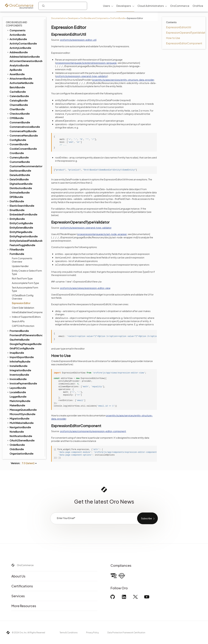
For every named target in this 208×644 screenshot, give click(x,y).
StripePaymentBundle (21, 392)
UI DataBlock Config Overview (23, 126)
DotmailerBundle (20, 22)
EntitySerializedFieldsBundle (26, 70)
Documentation (59, 18)
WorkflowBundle (18, 454)
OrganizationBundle (21, 283)
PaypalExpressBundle (22, 296)
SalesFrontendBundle (21, 344)
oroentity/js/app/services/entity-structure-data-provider (123, 80)
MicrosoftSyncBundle (22, 243)
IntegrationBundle (20, 200)
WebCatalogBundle (21, 436)
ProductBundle (17, 313)
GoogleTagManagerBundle (26, 173)
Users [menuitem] (107, 6)
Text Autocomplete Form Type (25, 119)
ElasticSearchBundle (20, 35)
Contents (171, 22)
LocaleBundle (16, 221)
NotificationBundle (21, 265)
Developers (73, 18)
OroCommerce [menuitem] (180, 6)
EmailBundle (16, 39)
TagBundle (14, 401)
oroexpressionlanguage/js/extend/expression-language (86, 63)
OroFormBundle (118, 18)
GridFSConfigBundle (22, 178)
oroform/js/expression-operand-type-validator (81, 76)
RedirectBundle (19, 327)
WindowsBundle (19, 449)
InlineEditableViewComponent (27, 142)
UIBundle (13, 427)
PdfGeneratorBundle (20, 300)
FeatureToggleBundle (22, 74)
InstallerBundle (17, 195)
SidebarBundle (18, 384)
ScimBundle (17, 349)
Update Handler (20, 95)
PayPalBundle (18, 292)
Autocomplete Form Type (25, 112)
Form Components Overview (22, 89)
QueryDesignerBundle (21, 322)
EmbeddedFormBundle (23, 44)
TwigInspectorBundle (22, 423)
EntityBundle (16, 48)
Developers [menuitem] (124, 6)
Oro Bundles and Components (94, 18)
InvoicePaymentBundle (22, 213)
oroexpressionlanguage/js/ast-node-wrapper (102, 234)
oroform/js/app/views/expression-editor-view (85, 288)
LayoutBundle (16, 217)
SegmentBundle (19, 366)
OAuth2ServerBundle (21, 270)
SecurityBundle (19, 362)
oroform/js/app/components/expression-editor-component (93, 431)
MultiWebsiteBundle (20, 252)
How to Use (173, 38)
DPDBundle (16, 26)
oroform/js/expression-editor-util (78, 40)
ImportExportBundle (20, 186)
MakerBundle (17, 235)
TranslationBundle (19, 419)
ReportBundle (18, 335)
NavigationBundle (19, 256)
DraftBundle (15, 31)
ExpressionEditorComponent (184, 43)
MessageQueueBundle (22, 239)
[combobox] (63, 6)
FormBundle (15, 83)
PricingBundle (16, 309)
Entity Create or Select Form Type (27, 102)
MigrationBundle (18, 248)
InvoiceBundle (17, 208)
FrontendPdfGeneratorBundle (26, 165)
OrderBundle (16, 274)
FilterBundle (15, 79)
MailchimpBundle (20, 230)
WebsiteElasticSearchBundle (24, 441)
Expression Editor (21, 132)
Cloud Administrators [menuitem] (151, 6)
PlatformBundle (17, 305)
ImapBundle (15, 182)
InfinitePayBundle (20, 191)
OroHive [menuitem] (198, 6)
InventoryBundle (19, 204)
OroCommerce (25, 565)
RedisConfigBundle (20, 331)
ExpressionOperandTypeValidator (187, 33)
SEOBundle (15, 375)
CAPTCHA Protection (23, 155)
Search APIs (18, 151)
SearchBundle (16, 357)
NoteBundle (17, 261)
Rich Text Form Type (22, 108)
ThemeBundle (18, 414)
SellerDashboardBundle (24, 371)
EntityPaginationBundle (24, 66)
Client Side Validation (23, 137)
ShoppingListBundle (20, 379)
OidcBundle (17, 278)
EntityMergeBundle (21, 61)
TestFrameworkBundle (21, 410)
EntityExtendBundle (21, 57)
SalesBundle (17, 340)
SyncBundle (15, 397)
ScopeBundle (18, 353)
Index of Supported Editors (25, 146)
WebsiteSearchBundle (21, 445)
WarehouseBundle (20, 432)
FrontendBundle (18, 160)
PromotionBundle (20, 318)
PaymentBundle (17, 287)
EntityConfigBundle (21, 53)
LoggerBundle (18, 226)
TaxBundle (16, 406)
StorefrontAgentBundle (23, 388)
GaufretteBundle (19, 169)
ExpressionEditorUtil (179, 27)
